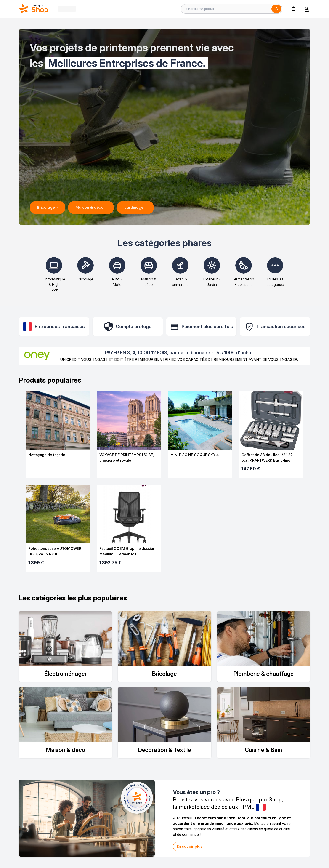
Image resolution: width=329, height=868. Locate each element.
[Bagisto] (34, 9)
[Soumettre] (276, 9)
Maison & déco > (91, 207)
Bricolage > (48, 207)
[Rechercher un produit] (232, 9)
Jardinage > (135, 207)
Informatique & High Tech (55, 278)
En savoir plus (190, 846)
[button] (293, 8)
